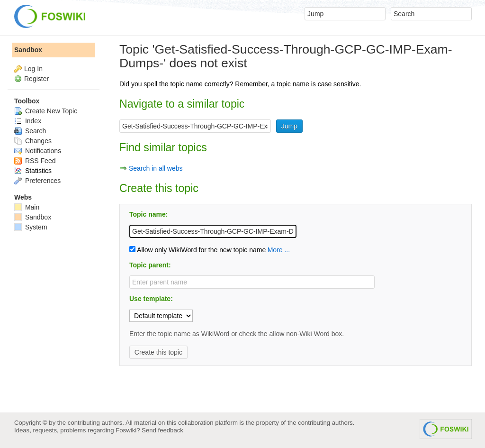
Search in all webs (156, 168)
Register (36, 79)
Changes (33, 141)
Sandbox (28, 50)
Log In (33, 69)
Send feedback (162, 430)
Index (28, 121)
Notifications (38, 151)
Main (27, 207)
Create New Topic (46, 111)
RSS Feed (35, 161)
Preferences (37, 181)
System (31, 227)
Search (30, 131)
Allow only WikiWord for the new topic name (198, 250)
